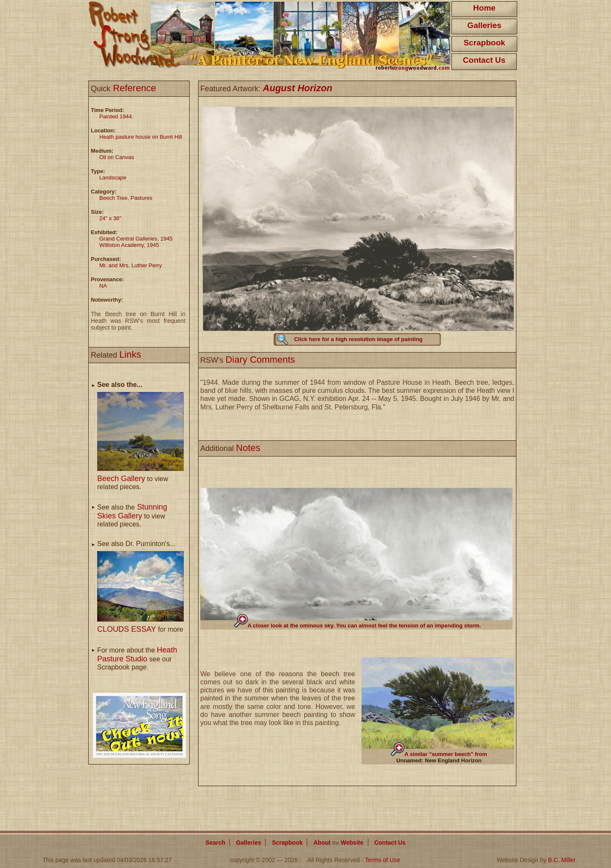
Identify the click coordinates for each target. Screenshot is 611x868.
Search (215, 843)
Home (484, 8)
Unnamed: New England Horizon (439, 760)
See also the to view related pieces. (132, 516)
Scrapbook (484, 43)
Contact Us (484, 60)
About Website (339, 843)
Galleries (484, 25)
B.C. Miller (562, 860)
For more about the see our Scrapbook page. (137, 659)
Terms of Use (383, 860)
